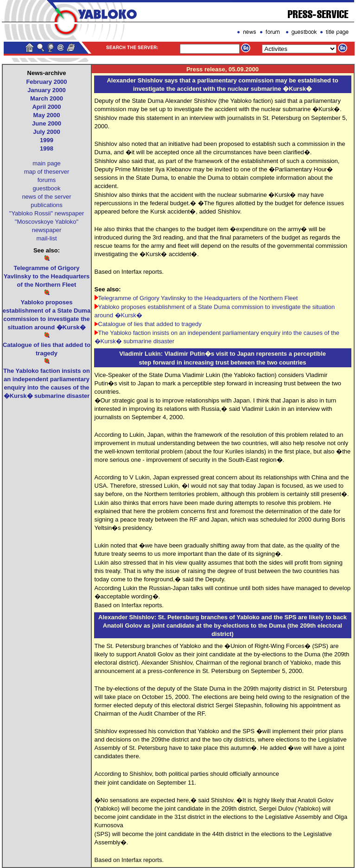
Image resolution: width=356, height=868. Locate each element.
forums (47, 180)
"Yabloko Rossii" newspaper (47, 213)
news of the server (46, 197)
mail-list (46, 238)
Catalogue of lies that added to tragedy (150, 324)
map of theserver (47, 172)
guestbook (47, 188)
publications (47, 205)
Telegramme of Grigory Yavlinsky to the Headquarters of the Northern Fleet (198, 298)
